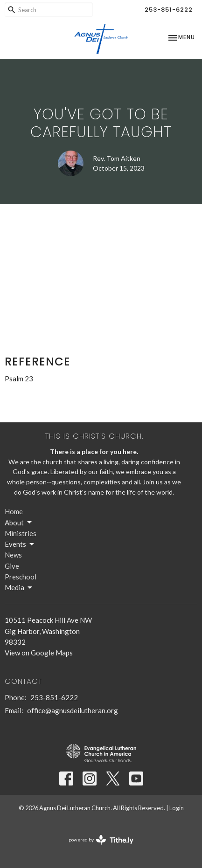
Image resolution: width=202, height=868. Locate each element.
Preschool (21, 577)
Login (177, 808)
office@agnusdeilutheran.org (73, 710)
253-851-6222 (169, 10)
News (13, 555)
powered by (101, 840)
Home (14, 511)
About (19, 523)
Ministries (21, 533)
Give (12, 566)
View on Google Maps (39, 653)
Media (19, 588)
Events (20, 544)
